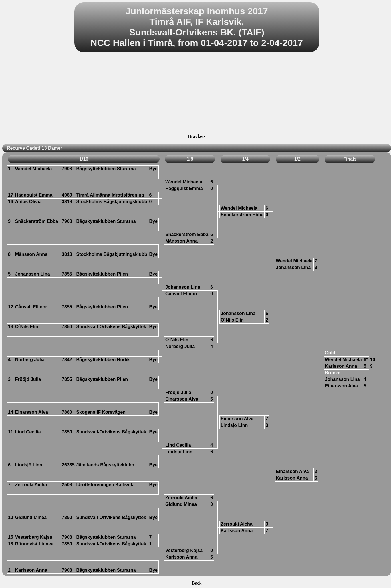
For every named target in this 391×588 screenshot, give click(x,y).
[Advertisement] (197, 94)
